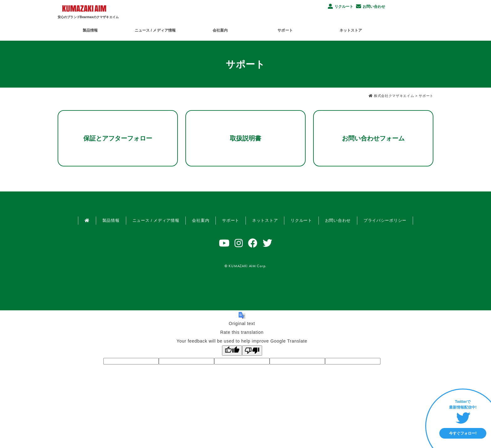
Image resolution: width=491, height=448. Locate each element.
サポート (320, 29)
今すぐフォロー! (463, 433)
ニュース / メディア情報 (171, 29)
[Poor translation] (252, 351)
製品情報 (96, 29)
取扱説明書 (246, 138)
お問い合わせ (371, 6)
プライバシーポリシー (385, 220)
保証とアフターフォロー (118, 138)
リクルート (341, 6)
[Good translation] (232, 351)
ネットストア (395, 29)
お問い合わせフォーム (373, 138)
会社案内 (245, 29)
